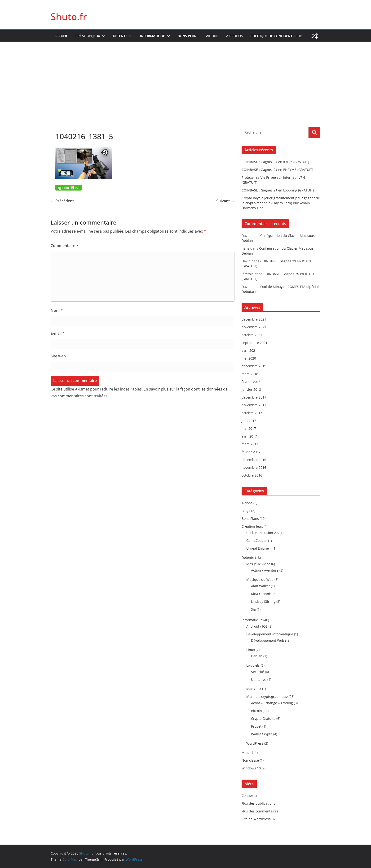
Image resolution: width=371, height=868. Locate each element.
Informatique (152, 36)
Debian (257, 656)
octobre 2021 (252, 335)
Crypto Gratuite (263, 718)
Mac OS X (254, 689)
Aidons (212, 36)
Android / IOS (257, 626)
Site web (58, 356)
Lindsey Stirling (263, 601)
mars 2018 (250, 374)
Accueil (61, 36)
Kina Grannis (261, 594)
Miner (246, 753)
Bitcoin (256, 711)
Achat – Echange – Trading (272, 703)
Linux (251, 650)
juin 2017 (249, 421)
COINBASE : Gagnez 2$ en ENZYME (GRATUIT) (277, 170)
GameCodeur (257, 540)
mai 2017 (249, 428)
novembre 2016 (254, 467)
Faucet (256, 726)
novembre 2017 (254, 405)
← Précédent (62, 201)
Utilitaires (259, 679)
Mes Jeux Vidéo (258, 564)
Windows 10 (251, 768)
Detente (120, 36)
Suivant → (225, 201)
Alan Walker (261, 586)
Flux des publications (258, 803)
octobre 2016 (252, 475)
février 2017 (251, 452)
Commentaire (64, 246)
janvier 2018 (251, 389)
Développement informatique (270, 634)
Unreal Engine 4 (259, 548)
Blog (245, 511)
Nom (57, 310)
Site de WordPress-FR (258, 819)
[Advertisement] (185, 77)
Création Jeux (88, 36)
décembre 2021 (254, 319)
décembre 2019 (254, 366)
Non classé (250, 760)
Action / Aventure (265, 570)
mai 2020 (249, 358)
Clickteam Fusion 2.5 (263, 533)
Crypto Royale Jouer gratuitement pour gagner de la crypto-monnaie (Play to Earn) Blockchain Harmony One (281, 203)
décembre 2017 (254, 397)
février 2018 (251, 382)
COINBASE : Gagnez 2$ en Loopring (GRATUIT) (278, 190)
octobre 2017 (252, 413)
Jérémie (248, 274)
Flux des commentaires (260, 811)
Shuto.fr (69, 16)
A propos (234, 36)
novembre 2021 (254, 327)
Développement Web (268, 640)
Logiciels (253, 665)
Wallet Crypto (262, 734)
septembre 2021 (254, 343)
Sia (253, 609)
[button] (103, 36)
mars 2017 (250, 444)
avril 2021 (249, 350)
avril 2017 (249, 436)
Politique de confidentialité (276, 36)
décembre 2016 (254, 460)
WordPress (255, 743)
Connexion (250, 796)
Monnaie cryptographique (267, 697)
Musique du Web (260, 579)
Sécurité (258, 672)
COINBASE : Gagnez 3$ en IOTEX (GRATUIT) (275, 162)
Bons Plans (188, 36)
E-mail (58, 333)
